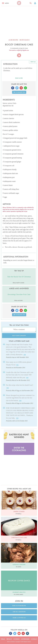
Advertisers (25, 639)
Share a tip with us (19, 618)
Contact (34, 639)
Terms (3, 639)
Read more (19, 78)
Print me (33, 62)
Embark (13, 642)
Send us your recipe (19, 606)
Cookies (16, 639)
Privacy (9, 639)
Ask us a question (19, 612)
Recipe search (25, 40)
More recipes (13, 40)
